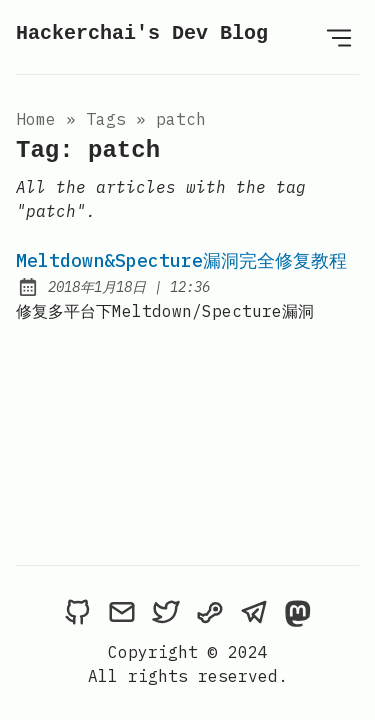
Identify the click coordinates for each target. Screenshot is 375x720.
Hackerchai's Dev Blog (142, 33)
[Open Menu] (339, 37)
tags (106, 119)
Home (36, 119)
